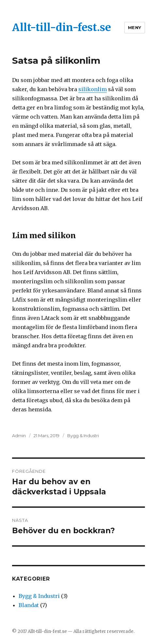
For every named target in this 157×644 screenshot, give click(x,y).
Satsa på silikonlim (56, 60)
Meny (135, 27)
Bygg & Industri (83, 436)
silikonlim (93, 89)
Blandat (29, 605)
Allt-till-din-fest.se (62, 27)
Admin (19, 436)
